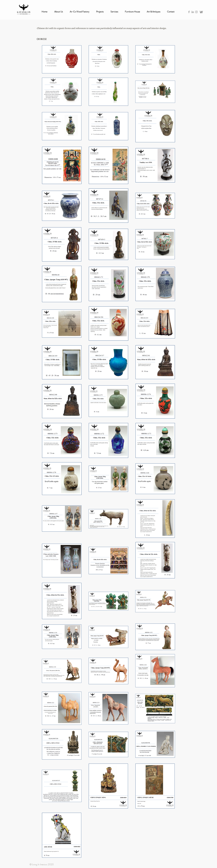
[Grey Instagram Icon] (196, 12)
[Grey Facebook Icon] (189, 12)
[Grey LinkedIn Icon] (193, 12)
